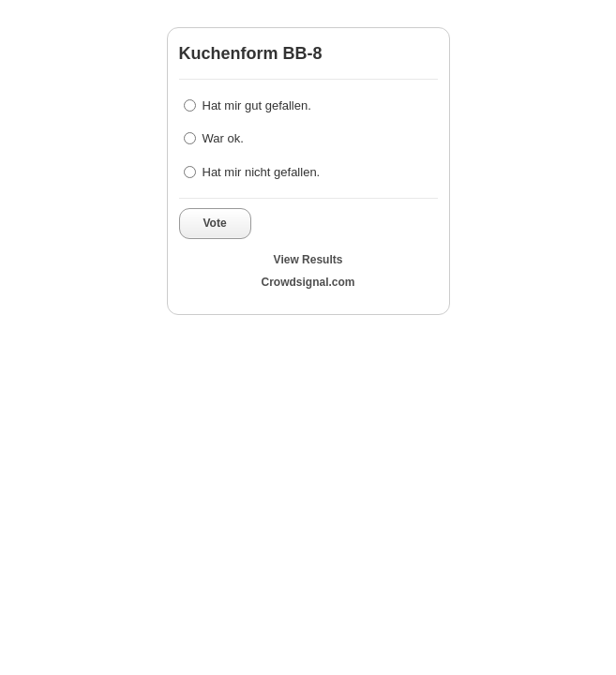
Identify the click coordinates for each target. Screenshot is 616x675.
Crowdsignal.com (308, 282)
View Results (308, 260)
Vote (215, 223)
